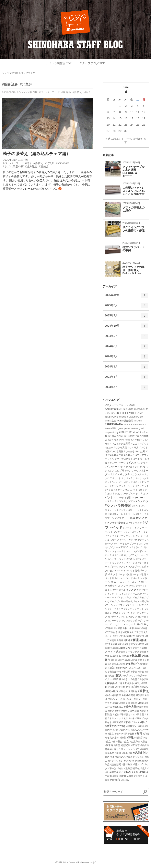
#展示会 (110, 683)
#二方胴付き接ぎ (114, 632)
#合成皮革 (113, 664)
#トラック (137, 547)
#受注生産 (137, 660)
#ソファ (142, 518)
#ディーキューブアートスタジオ (131, 544)
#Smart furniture (137, 425)
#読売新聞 (116, 765)
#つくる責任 (117, 451)
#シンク (137, 506)
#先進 (141, 644)
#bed (139, 409)
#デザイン (125, 547)
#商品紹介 (133, 664)
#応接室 (140, 695)
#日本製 (140, 715)
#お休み (112, 436)
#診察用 (139, 761)
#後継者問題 (129, 695)
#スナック (141, 514)
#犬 (145, 738)
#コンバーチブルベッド (128, 494)
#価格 (120, 640)
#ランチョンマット (134, 609)
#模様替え (132, 726)
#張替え (77, 92)
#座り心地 (133, 687)
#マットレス (115, 594)
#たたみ (109, 448)
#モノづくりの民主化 (122, 601)
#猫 (113, 742)
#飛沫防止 (139, 776)
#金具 (135, 772)
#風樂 (130, 776)
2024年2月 (126, 358)
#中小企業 (128, 628)
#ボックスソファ (118, 586)
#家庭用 (117, 679)
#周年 (122, 664)
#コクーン (119, 490)
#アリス (129, 459)
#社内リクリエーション (123, 749)
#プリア (124, 567)
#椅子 (87, 92)
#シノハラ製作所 (27, 92)
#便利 (127, 640)
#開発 (116, 776)
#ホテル (138, 578)
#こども (135, 444)
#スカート (134, 510)
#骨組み (125, 780)
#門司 (142, 772)
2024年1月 (126, 368)
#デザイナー (111, 547)
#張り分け (125, 691)
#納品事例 (139, 753)
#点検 (131, 734)
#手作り (134, 699)
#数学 (111, 711)
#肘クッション (116, 761)
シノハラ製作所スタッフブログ (18, 73)
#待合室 (116, 695)
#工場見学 (128, 683)
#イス (130, 463)
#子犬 (134, 672)
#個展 (114, 644)
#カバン (126, 478)
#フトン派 (132, 563)
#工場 (119, 683)
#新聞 (143, 711)
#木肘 (125, 718)
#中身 (144, 628)
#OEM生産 (110, 421)
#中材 (138, 628)
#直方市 (136, 745)
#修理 (135, 640)
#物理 (123, 738)
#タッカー (138, 532)
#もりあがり (117, 455)
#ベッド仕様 (133, 571)
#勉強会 (117, 656)
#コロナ (143, 490)
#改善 (140, 707)
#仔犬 (116, 636)
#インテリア (141, 463)
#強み (108, 695)
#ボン (132, 586)
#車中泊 (113, 768)
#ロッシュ (122, 617)
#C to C (111, 413)
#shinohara (9, 92)
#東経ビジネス (132, 722)
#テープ (109, 544)
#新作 (118, 711)
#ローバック (115, 621)
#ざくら (145, 444)
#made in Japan (127, 417)
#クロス (109, 490)
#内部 (129, 648)
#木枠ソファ (115, 718)
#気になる (125, 730)
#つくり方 (133, 448)
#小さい (126, 679)
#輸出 (120, 768)
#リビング (127, 613)
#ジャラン (122, 510)
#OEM (140, 417)
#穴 (138, 749)
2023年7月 (126, 388)
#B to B (123, 409)
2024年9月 (126, 337)
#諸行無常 (127, 765)
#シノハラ (142, 501)
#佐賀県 (140, 636)
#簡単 (125, 753)
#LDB (108, 417)
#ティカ (133, 540)
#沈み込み (136, 730)
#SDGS (138, 421)
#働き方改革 (131, 644)
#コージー (138, 498)
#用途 (144, 742)
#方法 (116, 715)
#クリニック (142, 486)
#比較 (116, 730)
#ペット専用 (139, 575)
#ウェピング (133, 467)
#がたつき (113, 440)
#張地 (134, 691)
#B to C (132, 409)
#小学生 (144, 679)
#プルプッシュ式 (138, 567)
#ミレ (129, 598)
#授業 (141, 703)
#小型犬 (135, 679)
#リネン (117, 613)
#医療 (114, 660)
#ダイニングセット (125, 536)
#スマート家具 (126, 518)
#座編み (66, 92)
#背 (126, 761)
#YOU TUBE (126, 432)
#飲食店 (115, 780)
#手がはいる (122, 699)
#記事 (132, 761)
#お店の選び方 (132, 436)
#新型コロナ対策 (130, 711)
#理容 (119, 742)
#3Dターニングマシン (116, 405)
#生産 (126, 742)
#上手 (137, 624)
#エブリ (120, 471)
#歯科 (141, 726)
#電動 (123, 776)
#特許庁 (139, 738)
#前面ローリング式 (129, 652)
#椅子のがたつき (115, 726)
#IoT (132, 413)
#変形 (119, 668)
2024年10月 (126, 327)
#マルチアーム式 (131, 594)
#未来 (132, 718)
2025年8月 (126, 307)
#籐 (130, 753)
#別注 (136, 648)
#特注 (130, 737)
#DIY (118, 413)
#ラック (112, 609)
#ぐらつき (125, 440)
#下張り (109, 628)
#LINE (115, 417)
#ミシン (122, 598)
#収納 (128, 660)
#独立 (108, 742)
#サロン (119, 501)
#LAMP (139, 413)
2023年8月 (126, 378)
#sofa (108, 428)
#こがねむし (138, 440)
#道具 (143, 768)
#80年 (132, 405)
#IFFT (125, 413)
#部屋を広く (117, 772)
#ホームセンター (123, 582)
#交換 (126, 632)
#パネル (131, 559)
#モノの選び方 (141, 601)
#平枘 (111, 687)
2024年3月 (126, 348)
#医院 (121, 660)
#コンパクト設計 (123, 498)
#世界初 (118, 628)
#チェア (141, 536)
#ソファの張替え (115, 523)
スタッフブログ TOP (92, 63)
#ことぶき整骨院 (122, 444)
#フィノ (122, 563)
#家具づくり (129, 676)
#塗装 (111, 668)
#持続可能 (125, 703)
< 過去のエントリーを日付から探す (126, 140)
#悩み (111, 699)
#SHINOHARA (114, 424)
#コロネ (110, 493)
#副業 (143, 652)
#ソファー (129, 528)
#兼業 (122, 648)
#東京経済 (118, 722)
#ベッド (122, 571)
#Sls (126, 425)
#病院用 (126, 745)
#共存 (116, 648)
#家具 (118, 675)
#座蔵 (108, 691)
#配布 (128, 772)
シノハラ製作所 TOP (59, 63)
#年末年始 (120, 687)
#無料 (139, 734)
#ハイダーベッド (117, 559)
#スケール (118, 514)
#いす (136, 432)
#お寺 (120, 436)
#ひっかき (129, 451)
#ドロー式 (118, 555)
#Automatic (112, 409)
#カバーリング (139, 478)
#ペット (113, 574)
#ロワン (133, 617)
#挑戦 (134, 703)
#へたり (141, 451)
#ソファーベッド (123, 532)
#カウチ (125, 474)
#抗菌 (116, 703)
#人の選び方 (137, 632)
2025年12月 (126, 297)
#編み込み (10, 84)
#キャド (129, 482)
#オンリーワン (133, 471)
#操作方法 (130, 707)
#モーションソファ (115, 605)
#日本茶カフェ (127, 715)
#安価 (141, 672)
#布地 (138, 683)
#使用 (113, 640)
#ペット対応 (125, 575)
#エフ (111, 471)
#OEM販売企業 (125, 421)
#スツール (129, 514)
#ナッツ (129, 555)
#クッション (128, 486)
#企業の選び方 (127, 636)
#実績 (111, 676)
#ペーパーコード (50, 92)
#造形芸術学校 (132, 768)
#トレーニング (130, 551)
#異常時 (109, 745)
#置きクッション (135, 757)
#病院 (117, 745)
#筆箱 (118, 753)
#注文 (111, 734)
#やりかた (129, 455)
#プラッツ (113, 567)
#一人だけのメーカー (122, 624)
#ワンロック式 (129, 621)
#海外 (118, 734)
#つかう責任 (120, 448)
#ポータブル (119, 590)
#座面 (115, 691)
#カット (117, 478)
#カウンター (137, 474)
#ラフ (120, 609)
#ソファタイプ (134, 523)
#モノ (136, 598)
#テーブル (144, 540)
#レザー (112, 617)
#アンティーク (117, 463)
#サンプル (129, 501)
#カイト (115, 474)
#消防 (125, 734)
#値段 (121, 644)
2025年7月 (126, 317)
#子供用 (126, 672)
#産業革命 (135, 742)
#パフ (139, 559)
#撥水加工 (118, 707)
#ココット (132, 490)
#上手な (145, 624)
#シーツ (112, 510)
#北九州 (26, 84)
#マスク (131, 590)
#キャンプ (116, 486)
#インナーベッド (115, 467)
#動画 (125, 656)
